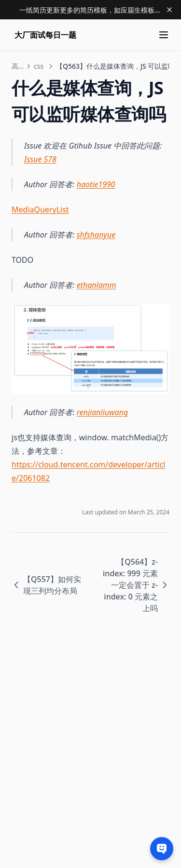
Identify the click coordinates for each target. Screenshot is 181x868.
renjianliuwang (103, 412)
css (39, 66)
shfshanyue (96, 235)
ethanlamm (97, 285)
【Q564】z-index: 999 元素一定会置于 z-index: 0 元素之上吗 (136, 585)
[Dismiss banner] (169, 10)
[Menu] (164, 35)
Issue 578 (40, 159)
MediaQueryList (40, 210)
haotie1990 (96, 184)
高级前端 (17, 66)
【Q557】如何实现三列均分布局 (46, 585)
